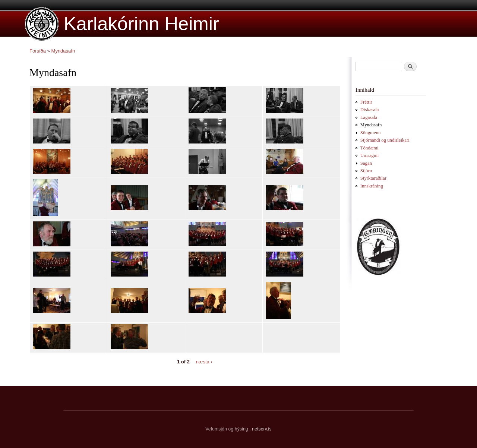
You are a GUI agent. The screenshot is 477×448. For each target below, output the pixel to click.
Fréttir (366, 102)
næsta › (204, 361)
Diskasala (370, 110)
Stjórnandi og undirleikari (385, 140)
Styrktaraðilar (373, 178)
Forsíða (38, 51)
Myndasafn (63, 51)
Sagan (366, 163)
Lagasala (369, 117)
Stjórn (366, 171)
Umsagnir (370, 155)
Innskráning (372, 186)
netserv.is (262, 429)
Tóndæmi (369, 148)
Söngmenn (371, 133)
